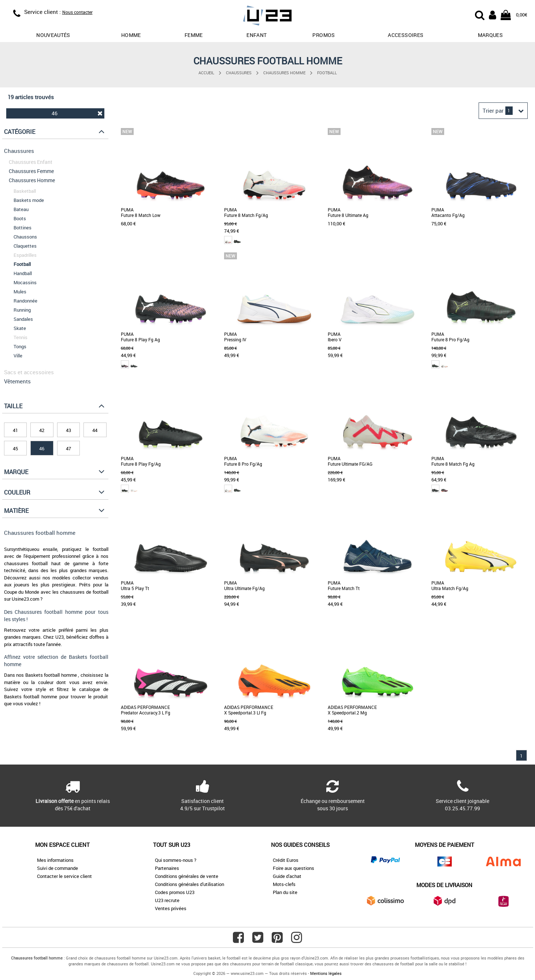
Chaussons (25, 237)
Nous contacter (77, 12)
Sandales (23, 319)
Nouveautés (53, 35)
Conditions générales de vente (187, 876)
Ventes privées (171, 908)
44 (95, 430)
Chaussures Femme (31, 171)
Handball (23, 273)
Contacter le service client (64, 876)
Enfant (257, 35)
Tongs (20, 346)
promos (324, 35)
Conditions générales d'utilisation (190, 884)
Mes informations (55, 860)
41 (15, 430)
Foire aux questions (293, 868)
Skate (20, 328)
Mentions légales (326, 973)
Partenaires (167, 868)
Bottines (23, 228)
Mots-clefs (284, 884)
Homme (131, 35)
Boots (20, 218)
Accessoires (406, 35)
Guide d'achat (287, 876)
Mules (20, 292)
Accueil (206, 73)
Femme (194, 35)
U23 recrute (167, 900)
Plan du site (285, 892)
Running (22, 310)
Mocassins (25, 282)
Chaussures (239, 73)
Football (327, 73)
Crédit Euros (286, 860)
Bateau (21, 209)
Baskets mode (29, 200)
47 (68, 448)
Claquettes (25, 246)
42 (42, 430)
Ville (18, 356)
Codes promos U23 (175, 892)
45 (15, 448)
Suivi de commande (57, 868)
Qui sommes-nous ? (176, 860)
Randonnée (25, 301)
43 (68, 430)
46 (77, 113)
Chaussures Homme (284, 73)
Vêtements (17, 381)
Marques (490, 35)
